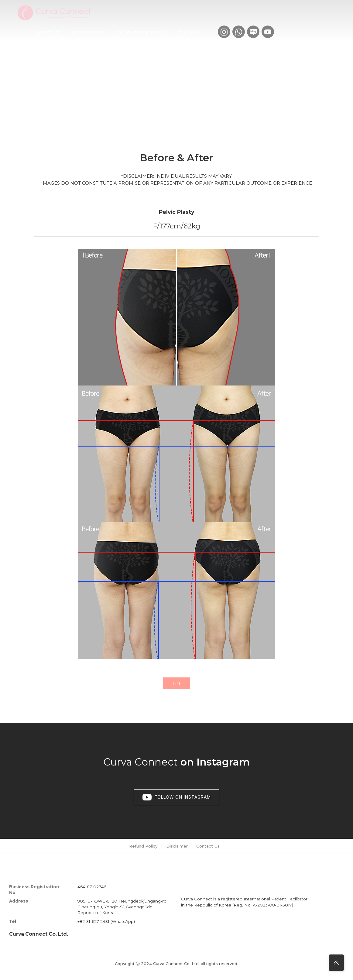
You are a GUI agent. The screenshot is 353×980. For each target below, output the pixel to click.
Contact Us (218, 852)
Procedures (88, 33)
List (176, 686)
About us (48, 33)
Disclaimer (175, 852)
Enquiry (189, 33)
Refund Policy (130, 852)
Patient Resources (141, 33)
